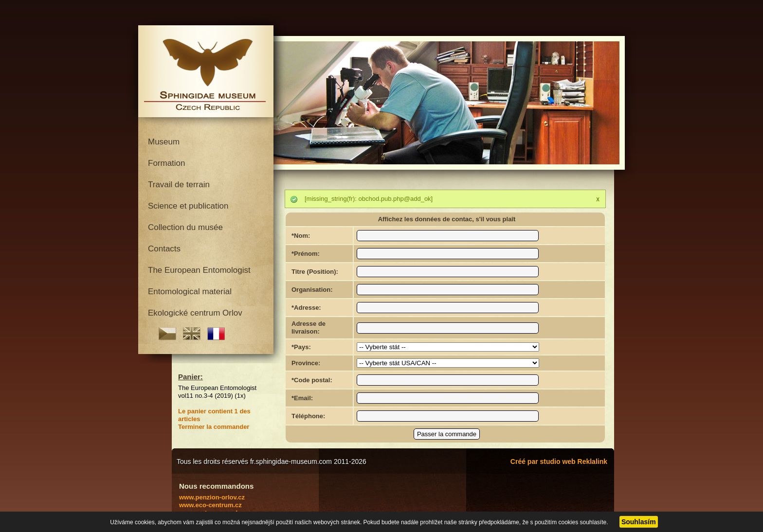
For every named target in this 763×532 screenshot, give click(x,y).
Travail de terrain (179, 185)
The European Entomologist (199, 270)
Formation (167, 163)
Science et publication (188, 206)
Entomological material (190, 292)
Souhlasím (639, 522)
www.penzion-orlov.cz (212, 497)
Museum (164, 142)
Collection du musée (185, 227)
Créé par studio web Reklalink (559, 461)
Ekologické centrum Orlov (195, 313)
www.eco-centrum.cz (210, 505)
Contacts (164, 249)
